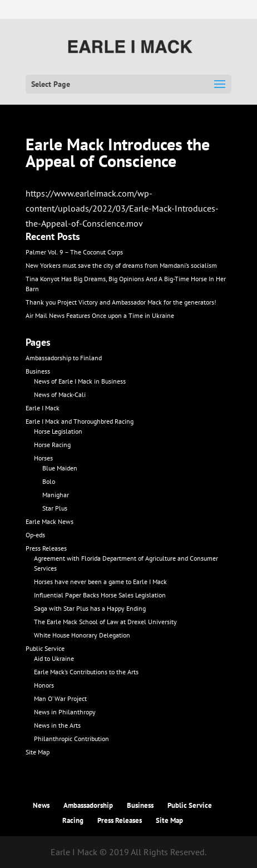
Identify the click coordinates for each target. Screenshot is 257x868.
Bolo (49, 481)
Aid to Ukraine (54, 658)
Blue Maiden (60, 468)
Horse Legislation (58, 431)
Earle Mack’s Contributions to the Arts (86, 672)
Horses (43, 458)
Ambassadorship (88, 805)
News (41, 805)
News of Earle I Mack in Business (80, 381)
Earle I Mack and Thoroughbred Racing (80, 421)
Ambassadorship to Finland (64, 358)
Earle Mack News (50, 521)
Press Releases (46, 548)
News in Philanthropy (65, 712)
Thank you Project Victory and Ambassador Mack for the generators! (121, 302)
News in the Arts (57, 725)
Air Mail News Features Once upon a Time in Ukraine (100, 315)
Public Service (45, 648)
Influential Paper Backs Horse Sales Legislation (100, 595)
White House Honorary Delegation (82, 635)
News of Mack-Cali (60, 394)
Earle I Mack (43, 408)
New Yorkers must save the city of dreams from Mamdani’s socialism (121, 265)
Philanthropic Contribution (71, 739)
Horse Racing (52, 445)
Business (38, 371)
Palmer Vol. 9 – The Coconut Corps (74, 252)
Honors (44, 685)
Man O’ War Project (60, 698)
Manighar (56, 495)
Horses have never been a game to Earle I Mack (100, 582)
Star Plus (55, 508)
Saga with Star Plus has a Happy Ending (90, 608)
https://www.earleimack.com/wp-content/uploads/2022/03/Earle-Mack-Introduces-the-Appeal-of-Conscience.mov (122, 208)
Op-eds (35, 535)
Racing (73, 820)
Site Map (38, 752)
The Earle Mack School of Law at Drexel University (105, 622)
